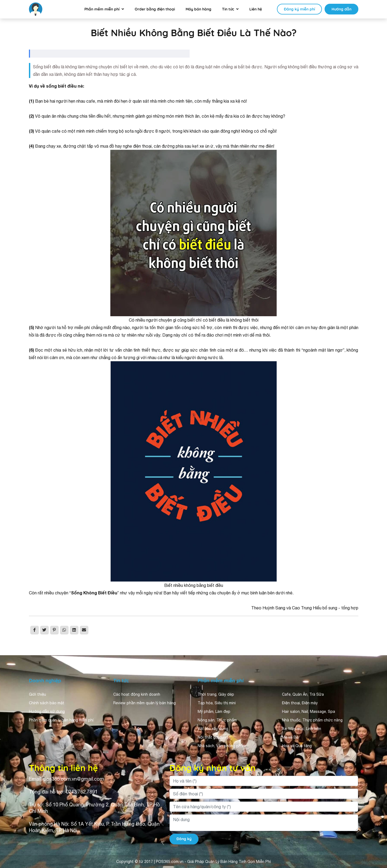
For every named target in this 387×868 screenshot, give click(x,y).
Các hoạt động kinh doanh (137, 694)
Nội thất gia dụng (213, 737)
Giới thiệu (37, 694)
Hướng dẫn (341, 9)
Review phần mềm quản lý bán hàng (144, 703)
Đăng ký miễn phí (299, 9)
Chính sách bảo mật (47, 703)
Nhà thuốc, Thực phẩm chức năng (312, 720)
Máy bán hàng (198, 9)
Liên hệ (256, 9)
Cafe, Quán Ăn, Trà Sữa (303, 694)
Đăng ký (184, 839)
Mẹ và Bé (290, 737)
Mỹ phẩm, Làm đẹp (214, 711)
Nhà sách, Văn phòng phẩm (222, 746)
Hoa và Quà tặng (297, 746)
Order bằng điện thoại (155, 9)
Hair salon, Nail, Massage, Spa (309, 711)
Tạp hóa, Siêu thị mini (217, 703)
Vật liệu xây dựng (213, 729)
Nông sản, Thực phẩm (217, 720)
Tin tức (228, 9)
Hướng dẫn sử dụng (47, 711)
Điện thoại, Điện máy (300, 703)
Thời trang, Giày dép (216, 694)
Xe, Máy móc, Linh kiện (302, 729)
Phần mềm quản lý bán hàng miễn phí (61, 720)
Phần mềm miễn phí (102, 9)
